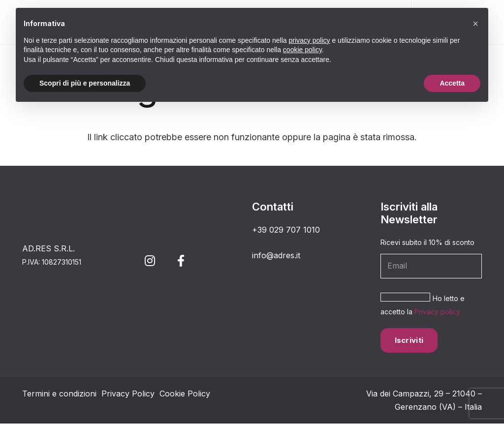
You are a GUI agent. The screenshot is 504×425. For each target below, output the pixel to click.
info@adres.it (276, 255)
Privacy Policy (128, 395)
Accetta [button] (452, 83)
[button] (475, 24)
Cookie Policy (185, 395)
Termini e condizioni (59, 395)
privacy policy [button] (310, 40)
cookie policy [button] (302, 50)
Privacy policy (403, 313)
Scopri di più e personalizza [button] (85, 83)
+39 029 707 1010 (286, 230)
